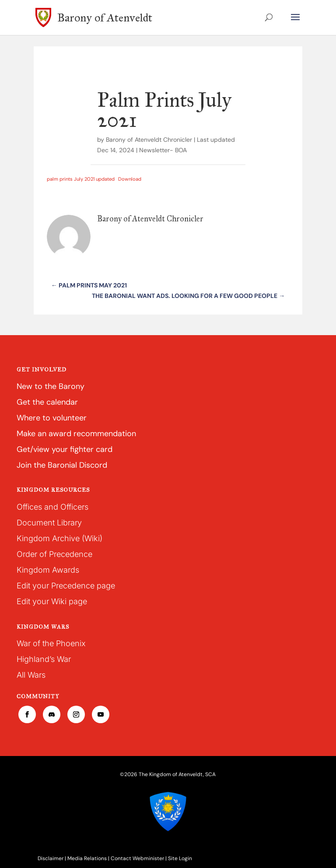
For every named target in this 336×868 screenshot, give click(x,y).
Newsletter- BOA (163, 150)
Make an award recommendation (76, 434)
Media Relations (87, 858)
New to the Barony (51, 386)
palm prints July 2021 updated (81, 179)
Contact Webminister (137, 858)
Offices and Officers (52, 507)
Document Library (49, 523)
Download (130, 179)
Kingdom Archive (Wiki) (59, 538)
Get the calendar (47, 402)
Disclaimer (51, 858)
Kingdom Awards (48, 570)
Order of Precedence (54, 554)
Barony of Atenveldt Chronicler (149, 140)
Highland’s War (44, 659)
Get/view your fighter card (65, 449)
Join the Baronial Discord (62, 465)
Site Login (180, 858)
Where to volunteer (52, 418)
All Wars (31, 675)
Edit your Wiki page (52, 601)
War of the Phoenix (51, 643)
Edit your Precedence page (66, 586)
